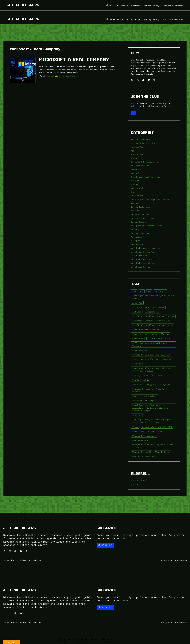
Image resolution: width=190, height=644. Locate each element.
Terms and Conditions (172, 6)
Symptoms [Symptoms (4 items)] (137, 415)
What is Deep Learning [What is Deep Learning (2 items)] (144, 436)
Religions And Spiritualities (147, 226)
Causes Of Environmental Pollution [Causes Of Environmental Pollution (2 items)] (151, 334)
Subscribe (105, 545)
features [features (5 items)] (137, 364)
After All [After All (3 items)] (137, 303)
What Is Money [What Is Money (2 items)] (163, 452)
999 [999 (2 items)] (149, 291)
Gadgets (135, 181)
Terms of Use (10, 560)
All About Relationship (143, 143)
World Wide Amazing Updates (145, 248)
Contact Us (123, 6)
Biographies (137, 154)
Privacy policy (151, 6)
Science (135, 229)
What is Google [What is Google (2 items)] (140, 440)
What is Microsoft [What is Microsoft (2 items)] (142, 452)
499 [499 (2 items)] (142, 291)
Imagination (137, 196)
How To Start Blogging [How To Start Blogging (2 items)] (144, 385)
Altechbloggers (23, 5)
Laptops (135, 203)
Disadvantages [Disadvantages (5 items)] (140, 350)
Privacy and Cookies (30, 560)
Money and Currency (141, 214)
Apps (133, 151)
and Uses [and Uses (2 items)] (137, 312)
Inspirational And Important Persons (150, 200)
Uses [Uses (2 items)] (135, 431)
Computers (136, 169)
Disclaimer (136, 6)
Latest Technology (141, 207)
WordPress (182, 560)
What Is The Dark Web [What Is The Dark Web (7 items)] (143, 457)
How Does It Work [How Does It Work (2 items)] (153, 376)
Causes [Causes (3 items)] (155, 330)
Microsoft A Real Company (74, 60)
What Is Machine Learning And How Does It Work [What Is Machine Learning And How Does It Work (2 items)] (153, 446)
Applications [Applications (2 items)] (152, 312)
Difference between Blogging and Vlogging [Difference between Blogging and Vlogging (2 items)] (149, 345)
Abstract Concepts (141, 139)
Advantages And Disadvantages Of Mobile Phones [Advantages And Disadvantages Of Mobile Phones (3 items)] (153, 297)
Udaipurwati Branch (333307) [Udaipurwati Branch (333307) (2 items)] (157, 427)
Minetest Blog (138, 481)
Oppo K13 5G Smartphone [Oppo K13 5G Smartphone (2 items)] (145, 396)
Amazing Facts (138, 147)
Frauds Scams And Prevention (146, 177)
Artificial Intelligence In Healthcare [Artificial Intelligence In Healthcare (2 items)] (153, 325)
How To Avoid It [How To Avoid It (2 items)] (141, 380)
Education (136, 173)
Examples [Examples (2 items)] (166, 359)
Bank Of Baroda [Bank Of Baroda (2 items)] (140, 330)
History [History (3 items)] (136, 376)
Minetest (136, 485)
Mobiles (135, 211)
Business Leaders (140, 166)
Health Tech (137, 188)
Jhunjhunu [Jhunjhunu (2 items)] (165, 385)
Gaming (134, 185)
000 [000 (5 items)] (134, 291)
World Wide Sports (141, 267)
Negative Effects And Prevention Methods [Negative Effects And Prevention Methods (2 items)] (149, 390)
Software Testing (140, 233)
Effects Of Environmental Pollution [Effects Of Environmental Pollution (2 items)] (151, 355)
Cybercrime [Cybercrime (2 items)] (138, 339)
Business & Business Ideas (145, 162)
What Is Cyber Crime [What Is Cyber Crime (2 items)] (152, 431)
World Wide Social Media (144, 263)
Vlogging (136, 241)
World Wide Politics (142, 259)
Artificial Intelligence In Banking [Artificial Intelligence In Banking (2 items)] (151, 321)
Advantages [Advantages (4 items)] (161, 291)
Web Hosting (137, 244)
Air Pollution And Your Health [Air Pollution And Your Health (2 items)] (148, 307)
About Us (111, 5)
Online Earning (139, 222)
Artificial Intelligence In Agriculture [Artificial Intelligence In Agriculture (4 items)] (153, 316)
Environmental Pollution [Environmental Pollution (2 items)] (145, 359)
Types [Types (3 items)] (135, 427)
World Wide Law (139, 256)
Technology (50, 76)
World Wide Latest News (143, 252)
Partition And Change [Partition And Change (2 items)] (143, 401)
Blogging (136, 158)
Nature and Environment (143, 218)
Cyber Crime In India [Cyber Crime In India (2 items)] (159, 339)
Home (133, 192)
